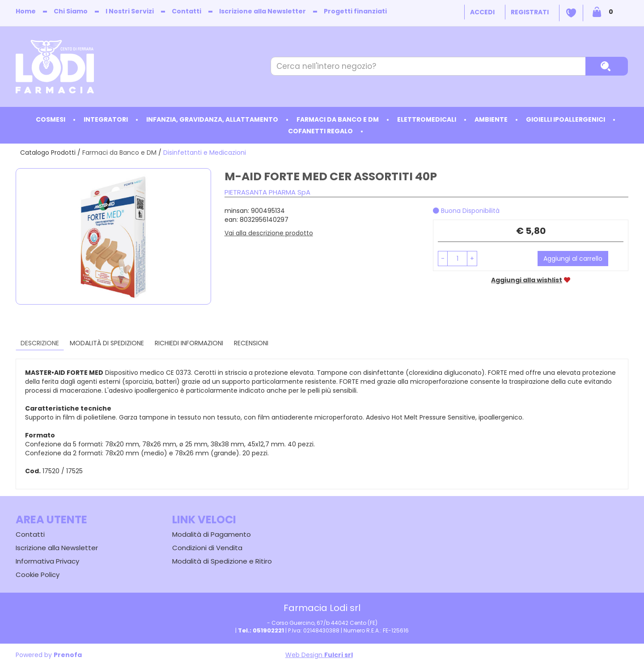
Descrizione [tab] (40, 343)
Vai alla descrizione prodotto (269, 233)
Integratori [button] (106, 119)
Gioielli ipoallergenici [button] (566, 119)
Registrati (530, 12)
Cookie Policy (38, 575)
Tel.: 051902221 (261, 630)
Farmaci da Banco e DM (119, 153)
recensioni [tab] (251, 343)
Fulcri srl (339, 655)
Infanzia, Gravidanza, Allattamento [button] (212, 119)
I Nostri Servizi (130, 11)
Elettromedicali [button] (427, 119)
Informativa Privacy (47, 561)
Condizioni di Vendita (207, 548)
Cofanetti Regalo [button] (320, 131)
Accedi (482, 12)
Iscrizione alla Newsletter (263, 11)
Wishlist (571, 13)
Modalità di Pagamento (212, 534)
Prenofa (68, 655)
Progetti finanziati (355, 11)
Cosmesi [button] (51, 119)
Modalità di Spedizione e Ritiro (222, 561)
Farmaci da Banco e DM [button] (338, 119)
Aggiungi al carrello (573, 259)
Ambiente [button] (491, 119)
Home (26, 11)
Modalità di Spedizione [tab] (107, 343)
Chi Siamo (71, 11)
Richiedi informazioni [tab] (189, 343)
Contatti (186, 11)
